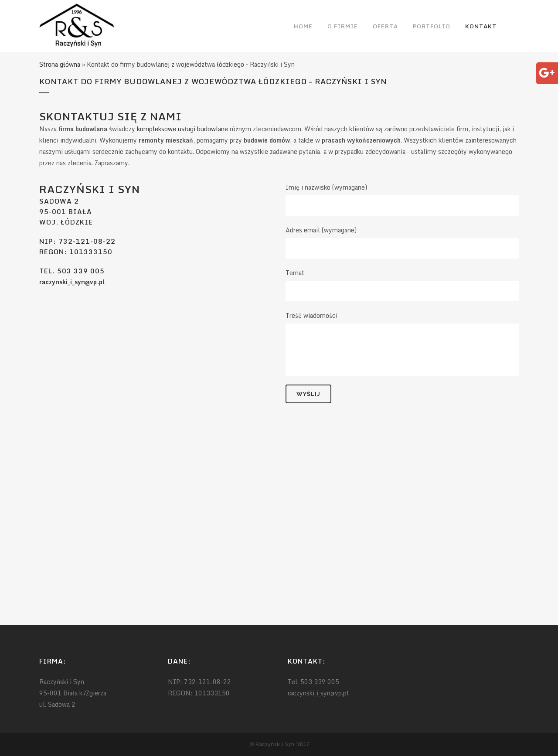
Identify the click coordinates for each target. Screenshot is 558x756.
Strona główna (60, 64)
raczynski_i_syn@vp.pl (72, 282)
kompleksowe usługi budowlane (182, 129)
